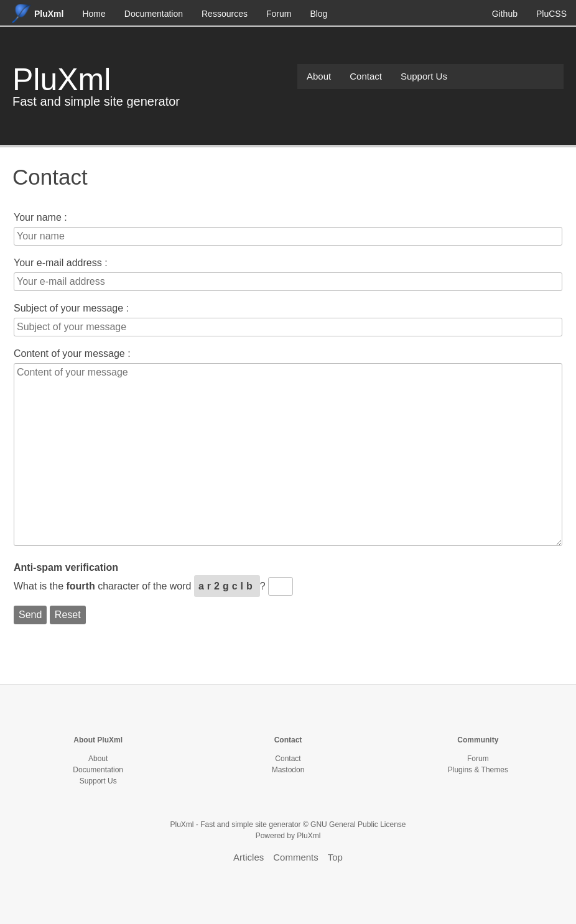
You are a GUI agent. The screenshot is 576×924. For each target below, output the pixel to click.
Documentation (154, 14)
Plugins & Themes (478, 770)
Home (94, 14)
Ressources (225, 14)
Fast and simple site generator (96, 101)
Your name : (40, 217)
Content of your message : (72, 353)
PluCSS (551, 14)
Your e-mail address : (61, 263)
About (319, 76)
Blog (318, 14)
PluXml (62, 80)
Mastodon (288, 770)
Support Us (424, 76)
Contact (366, 76)
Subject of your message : (71, 308)
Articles (249, 857)
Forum (279, 14)
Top (335, 857)
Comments (296, 857)
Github (505, 14)
